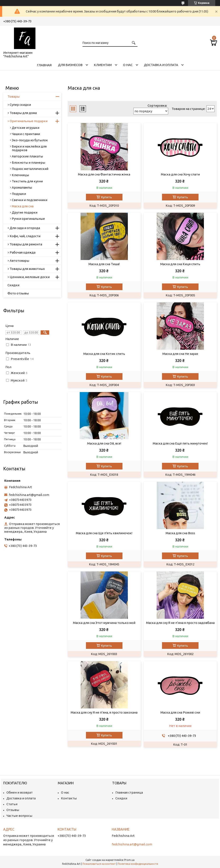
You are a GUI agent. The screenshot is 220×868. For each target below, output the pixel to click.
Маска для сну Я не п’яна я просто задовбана (180, 623)
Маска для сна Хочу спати (180, 174)
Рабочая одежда (23, 252)
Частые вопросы (19, 816)
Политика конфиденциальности (138, 864)
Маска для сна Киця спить (180, 264)
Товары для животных (27, 269)
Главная (44, 65)
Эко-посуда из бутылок (30, 140)
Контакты (69, 798)
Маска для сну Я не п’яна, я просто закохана (104, 712)
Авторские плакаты (27, 156)
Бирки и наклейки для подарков (29, 148)
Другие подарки (25, 212)
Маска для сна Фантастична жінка (104, 174)
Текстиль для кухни (27, 181)
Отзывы (13, 810)
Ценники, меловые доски (30, 277)
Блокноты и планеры (28, 162)
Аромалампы (22, 187)
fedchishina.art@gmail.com (29, 495)
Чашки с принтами (26, 134)
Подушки (19, 194)
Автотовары (19, 261)
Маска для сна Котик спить (104, 354)
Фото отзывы (18, 293)
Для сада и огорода (25, 228)
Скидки (13, 285)
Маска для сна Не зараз (180, 354)
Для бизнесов (70, 65)
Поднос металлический (30, 169)
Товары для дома (23, 113)
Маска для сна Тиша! (104, 264)
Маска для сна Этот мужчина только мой (104, 623)
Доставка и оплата (161, 65)
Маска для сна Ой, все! (104, 443)
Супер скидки (20, 105)
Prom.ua (129, 860)
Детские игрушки (26, 128)
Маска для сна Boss (180, 533)
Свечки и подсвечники (30, 200)
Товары (14, 96)
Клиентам (103, 65)
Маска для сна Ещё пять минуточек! (180, 443)
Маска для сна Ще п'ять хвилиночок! (104, 533)
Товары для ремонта (26, 244)
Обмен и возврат (20, 792)
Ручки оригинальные (28, 219)
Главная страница (129, 792)
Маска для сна (23, 206)
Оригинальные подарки (29, 121)
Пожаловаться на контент (99, 864)
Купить (106, 197)
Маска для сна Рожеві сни (180, 712)
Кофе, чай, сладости (25, 236)
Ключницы (20, 175)
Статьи (12, 804)
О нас (128, 65)
